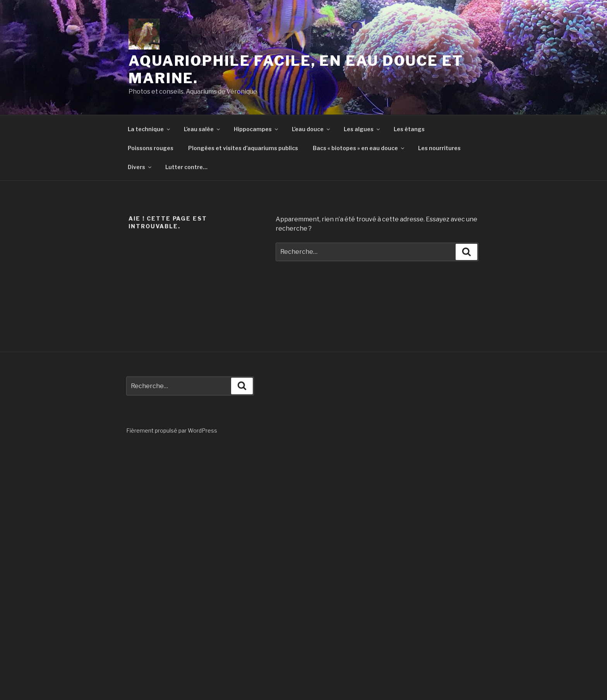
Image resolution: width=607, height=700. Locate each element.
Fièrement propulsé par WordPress (172, 430)
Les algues (362, 129)
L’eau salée (202, 129)
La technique (149, 129)
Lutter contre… (186, 167)
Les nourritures (439, 148)
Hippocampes (256, 129)
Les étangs (409, 129)
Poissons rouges (151, 148)
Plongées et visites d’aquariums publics (243, 148)
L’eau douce (311, 129)
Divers (140, 167)
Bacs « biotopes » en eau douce (359, 148)
